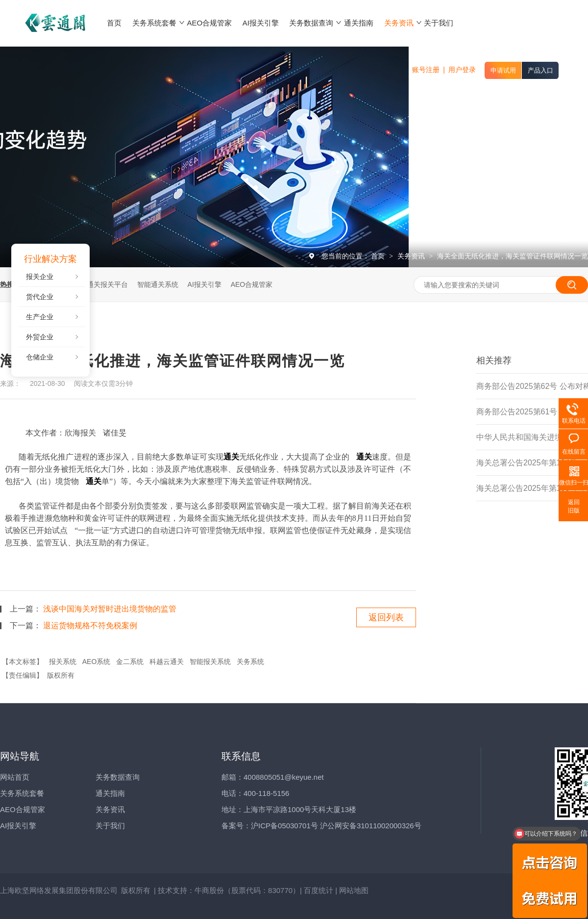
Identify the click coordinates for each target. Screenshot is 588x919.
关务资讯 (412, 256)
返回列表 (386, 617)
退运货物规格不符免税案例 (90, 625)
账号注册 (426, 70)
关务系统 (250, 662)
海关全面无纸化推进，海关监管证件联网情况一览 (513, 256)
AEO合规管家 (252, 284)
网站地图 (354, 890)
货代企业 (40, 297)
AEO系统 (97, 662)
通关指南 (110, 793)
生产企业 (40, 317)
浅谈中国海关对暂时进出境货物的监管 (110, 609)
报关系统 (63, 662)
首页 (379, 256)
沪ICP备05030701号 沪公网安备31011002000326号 (336, 826)
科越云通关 (167, 662)
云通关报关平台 (104, 284)
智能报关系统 (210, 662)
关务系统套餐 (22, 793)
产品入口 (540, 70)
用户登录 (462, 70)
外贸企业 (40, 337)
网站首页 (15, 777)
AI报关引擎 (205, 284)
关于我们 (110, 826)
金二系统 (130, 662)
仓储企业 (40, 357)
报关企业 (40, 277)
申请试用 (503, 70)
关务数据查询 (118, 777)
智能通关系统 (158, 284)
